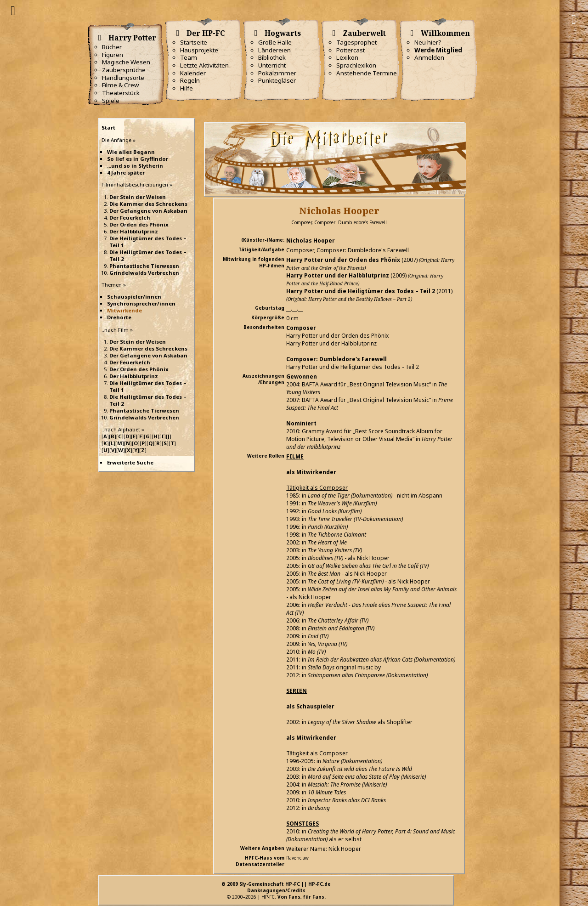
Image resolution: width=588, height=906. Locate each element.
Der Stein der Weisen (138, 197)
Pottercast (351, 50)
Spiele (111, 101)
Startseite (194, 42)
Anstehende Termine (367, 73)
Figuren (113, 55)
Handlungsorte (123, 78)
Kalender (193, 73)
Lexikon (347, 57)
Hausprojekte (199, 50)
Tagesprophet (356, 42)
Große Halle (275, 42)
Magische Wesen (126, 62)
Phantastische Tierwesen (144, 266)
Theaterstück (121, 93)
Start (108, 127)
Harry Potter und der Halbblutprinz (338, 275)
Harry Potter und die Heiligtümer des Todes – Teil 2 (361, 291)
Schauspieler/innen (134, 297)
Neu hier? (428, 42)
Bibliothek (272, 57)
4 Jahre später (126, 173)
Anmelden (429, 57)
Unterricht (272, 65)
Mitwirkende (124, 310)
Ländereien (274, 50)
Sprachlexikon (356, 65)
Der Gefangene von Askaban (148, 211)
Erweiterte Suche (130, 462)
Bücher (112, 47)
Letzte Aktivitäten (204, 65)
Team (189, 57)
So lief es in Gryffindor (138, 159)
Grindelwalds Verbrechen (144, 273)
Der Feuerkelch (130, 218)
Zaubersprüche (124, 70)
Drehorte (119, 317)
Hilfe (187, 88)
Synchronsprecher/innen (141, 303)
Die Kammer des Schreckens (148, 204)
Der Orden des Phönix (139, 224)
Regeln (190, 80)
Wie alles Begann (131, 152)
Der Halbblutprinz (134, 231)
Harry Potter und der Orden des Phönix (343, 260)
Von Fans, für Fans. (302, 897)
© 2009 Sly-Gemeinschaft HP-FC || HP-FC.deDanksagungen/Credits (276, 887)
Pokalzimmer (277, 73)
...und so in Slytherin (135, 166)
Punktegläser (277, 80)
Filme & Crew (120, 85)
